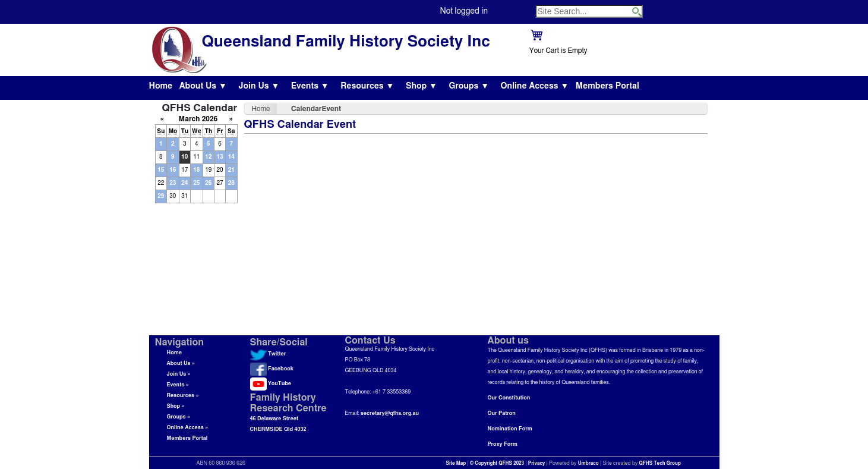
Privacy (537, 464)
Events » (178, 385)
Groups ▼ (469, 86)
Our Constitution (509, 398)
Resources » (183, 396)
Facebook (272, 369)
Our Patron (502, 413)
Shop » (176, 406)
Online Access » (188, 428)
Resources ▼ (367, 86)
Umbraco (588, 464)
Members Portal (607, 86)
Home (161, 86)
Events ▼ (310, 86)
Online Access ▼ (535, 86)
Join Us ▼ (259, 86)
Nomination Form (510, 429)
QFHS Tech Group (659, 464)
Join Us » (179, 374)
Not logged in (464, 11)
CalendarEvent (316, 109)
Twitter (268, 354)
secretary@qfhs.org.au (390, 413)
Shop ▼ (422, 86)
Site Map (456, 464)
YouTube (271, 384)
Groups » (179, 417)
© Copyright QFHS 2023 (497, 464)
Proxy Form (503, 444)
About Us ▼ (203, 86)
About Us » (181, 363)
